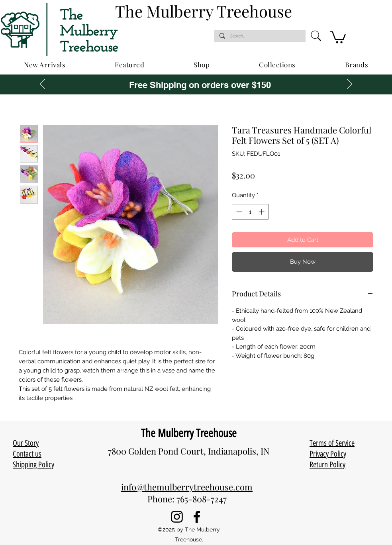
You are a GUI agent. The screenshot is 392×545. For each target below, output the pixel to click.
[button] (338, 37)
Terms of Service (332, 443)
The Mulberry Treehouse (189, 433)
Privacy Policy (328, 454)
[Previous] (42, 84)
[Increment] (262, 212)
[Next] (350, 84)
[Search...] (259, 36)
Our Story (26, 443)
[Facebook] (197, 517)
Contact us (27, 454)
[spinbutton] (250, 212)
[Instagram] (177, 517)
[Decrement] (238, 212)
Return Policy (327, 465)
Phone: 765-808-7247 (187, 499)
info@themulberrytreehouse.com (187, 487)
